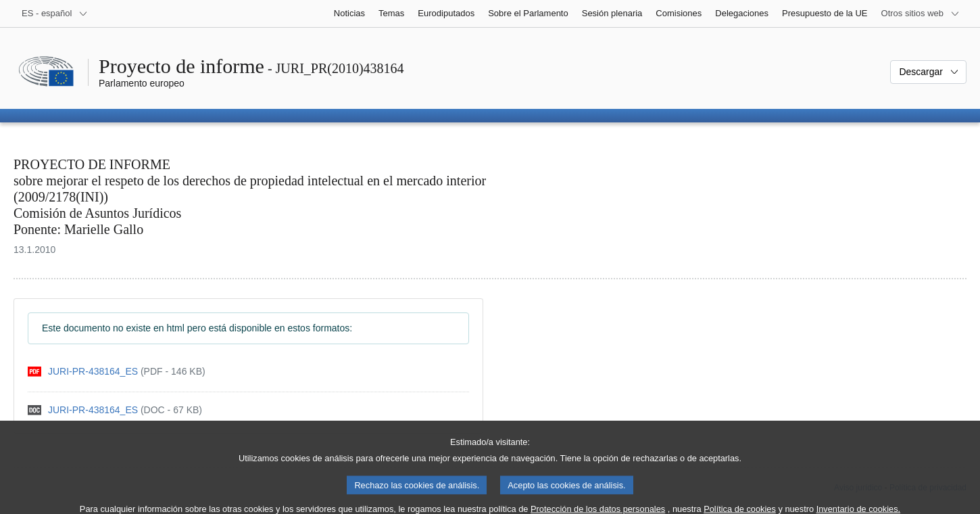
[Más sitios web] (921, 14)
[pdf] (117, 372)
